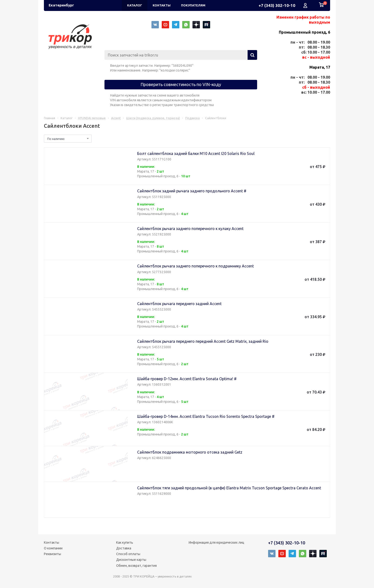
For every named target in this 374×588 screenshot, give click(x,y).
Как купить (125, 542)
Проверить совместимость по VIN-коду (181, 84)
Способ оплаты (128, 554)
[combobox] (68, 139)
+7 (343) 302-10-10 (277, 5)
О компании (53, 548)
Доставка (124, 548)
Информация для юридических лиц (216, 542)
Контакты (52, 542)
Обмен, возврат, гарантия (136, 566)
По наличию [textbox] (56, 139)
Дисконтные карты (131, 560)
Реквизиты (52, 554)
